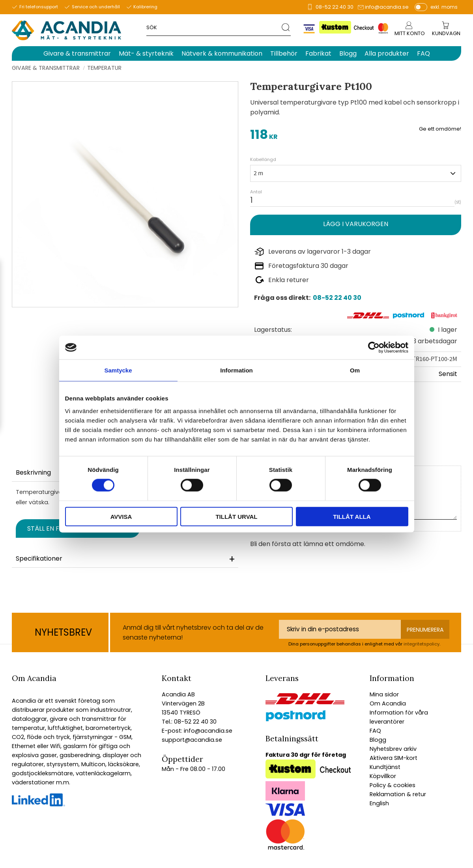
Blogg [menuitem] (348, 53)
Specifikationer (39, 558)
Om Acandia (388, 703)
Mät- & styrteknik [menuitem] (146, 53)
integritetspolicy (422, 644)
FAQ (375, 731)
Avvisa (121, 516)
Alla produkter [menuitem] (387, 53)
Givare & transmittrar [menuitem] (77, 53)
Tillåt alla (352, 516)
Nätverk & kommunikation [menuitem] (222, 53)
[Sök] (286, 27)
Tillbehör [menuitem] (284, 53)
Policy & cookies (393, 785)
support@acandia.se (192, 740)
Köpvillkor (383, 776)
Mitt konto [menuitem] (410, 33)
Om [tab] (355, 370)
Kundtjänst (385, 767)
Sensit (448, 374)
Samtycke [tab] (118, 370)
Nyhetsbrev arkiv (393, 749)
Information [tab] (236, 370)
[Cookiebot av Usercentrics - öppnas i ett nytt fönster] (374, 348)
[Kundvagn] (446, 34)
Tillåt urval (236, 516)
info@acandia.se (387, 7)
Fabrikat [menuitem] (318, 53)
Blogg (378, 740)
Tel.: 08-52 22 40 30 (189, 722)
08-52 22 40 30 (335, 7)
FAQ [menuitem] (423, 53)
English (379, 803)
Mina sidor (384, 694)
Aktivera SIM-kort (394, 758)
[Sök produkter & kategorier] (214, 27)
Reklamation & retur (398, 794)
